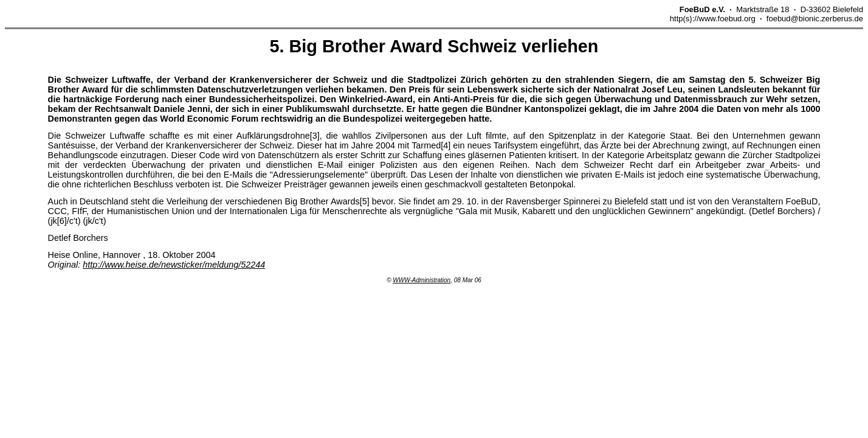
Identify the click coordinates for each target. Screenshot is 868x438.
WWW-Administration (422, 280)
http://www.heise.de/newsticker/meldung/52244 (174, 265)
